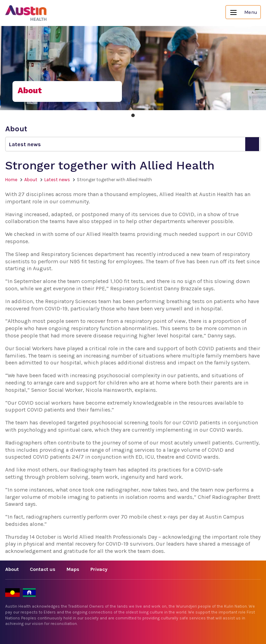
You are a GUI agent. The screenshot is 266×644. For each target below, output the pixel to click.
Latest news (57, 180)
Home (11, 180)
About (31, 180)
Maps (73, 569)
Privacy (99, 569)
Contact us (43, 569)
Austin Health (26, 13)
